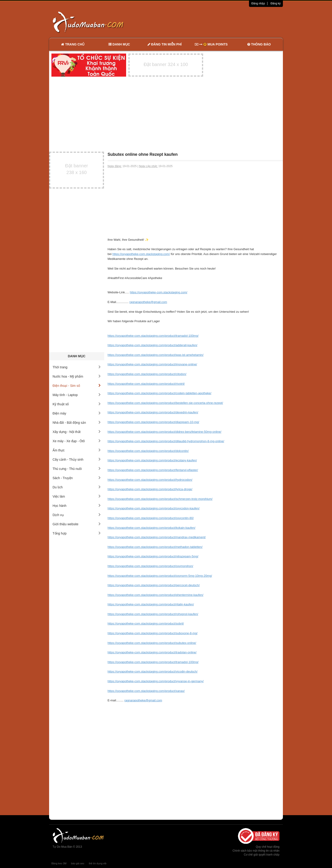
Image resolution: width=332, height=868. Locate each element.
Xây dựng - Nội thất (77, 432)
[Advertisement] (215, 22)
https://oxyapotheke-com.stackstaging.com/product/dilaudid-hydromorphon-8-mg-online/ (166, 441)
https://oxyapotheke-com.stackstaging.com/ (141, 254)
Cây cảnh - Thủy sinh (77, 460)
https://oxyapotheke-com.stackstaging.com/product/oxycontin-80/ (151, 518)
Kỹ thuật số (77, 404)
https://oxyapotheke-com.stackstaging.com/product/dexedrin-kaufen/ (153, 412)
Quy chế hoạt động (268, 847)
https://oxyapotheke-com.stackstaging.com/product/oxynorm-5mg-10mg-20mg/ (160, 576)
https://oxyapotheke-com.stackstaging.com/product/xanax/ (146, 691)
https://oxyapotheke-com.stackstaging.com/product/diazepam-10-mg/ (153, 422)
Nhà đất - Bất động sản (77, 423)
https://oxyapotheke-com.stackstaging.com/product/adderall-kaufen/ (153, 345)
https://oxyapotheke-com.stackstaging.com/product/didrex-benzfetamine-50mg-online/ (165, 432)
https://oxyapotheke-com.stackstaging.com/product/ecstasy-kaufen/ (152, 460)
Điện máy (77, 413)
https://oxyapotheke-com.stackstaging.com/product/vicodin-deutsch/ (153, 671)
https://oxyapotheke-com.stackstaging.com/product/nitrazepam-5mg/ (153, 556)
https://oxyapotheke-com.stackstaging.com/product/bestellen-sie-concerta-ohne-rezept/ (165, 403)
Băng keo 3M (59, 863)
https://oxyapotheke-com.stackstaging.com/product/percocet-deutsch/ (154, 585)
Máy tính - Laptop (77, 395)
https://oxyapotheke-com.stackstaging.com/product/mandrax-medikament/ (157, 537)
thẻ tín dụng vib (98, 863)
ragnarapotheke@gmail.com (148, 302)
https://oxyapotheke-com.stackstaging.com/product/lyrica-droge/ (150, 489)
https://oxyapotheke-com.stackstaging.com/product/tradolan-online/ (152, 652)
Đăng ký (276, 3)
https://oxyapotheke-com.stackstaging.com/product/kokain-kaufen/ (152, 528)
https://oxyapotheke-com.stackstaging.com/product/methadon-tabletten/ (155, 547)
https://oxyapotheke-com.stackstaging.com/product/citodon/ (147, 374)
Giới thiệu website (77, 524)
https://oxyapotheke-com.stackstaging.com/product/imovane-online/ (152, 364)
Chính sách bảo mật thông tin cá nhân (256, 851)
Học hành (77, 506)
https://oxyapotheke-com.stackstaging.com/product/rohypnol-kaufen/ (153, 614)
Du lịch (77, 487)
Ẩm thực (77, 450)
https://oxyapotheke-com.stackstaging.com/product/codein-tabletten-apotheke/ (160, 393)
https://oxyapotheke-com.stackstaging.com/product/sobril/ (146, 623)
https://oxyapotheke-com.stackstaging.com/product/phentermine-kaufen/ (156, 595)
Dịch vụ (77, 515)
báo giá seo (78, 863)
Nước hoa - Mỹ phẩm (77, 376)
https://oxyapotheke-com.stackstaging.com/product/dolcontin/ (148, 451)
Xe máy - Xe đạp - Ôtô (77, 441)
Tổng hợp (77, 533)
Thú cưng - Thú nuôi (77, 469)
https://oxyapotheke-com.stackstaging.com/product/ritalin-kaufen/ (151, 604)
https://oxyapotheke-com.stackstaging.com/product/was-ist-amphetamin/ (156, 355)
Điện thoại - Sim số (77, 386)
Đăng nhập (258, 3)
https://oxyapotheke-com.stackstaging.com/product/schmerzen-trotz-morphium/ (160, 499)
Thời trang (77, 367)
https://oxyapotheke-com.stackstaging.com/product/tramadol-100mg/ (153, 336)
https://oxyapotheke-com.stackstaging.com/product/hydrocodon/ (150, 480)
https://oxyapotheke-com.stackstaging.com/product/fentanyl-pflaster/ (153, 470)
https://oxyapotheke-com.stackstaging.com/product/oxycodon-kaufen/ (154, 508)
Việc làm (77, 496)
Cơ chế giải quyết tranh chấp (262, 855)
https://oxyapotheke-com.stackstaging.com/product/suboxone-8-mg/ (153, 633)
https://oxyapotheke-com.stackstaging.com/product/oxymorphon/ (150, 566)
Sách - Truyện (77, 478)
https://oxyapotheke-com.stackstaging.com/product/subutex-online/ (152, 643)
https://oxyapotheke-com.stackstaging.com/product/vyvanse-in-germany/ (156, 681)
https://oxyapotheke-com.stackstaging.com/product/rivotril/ (146, 384)
